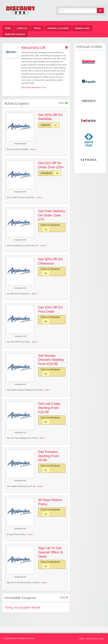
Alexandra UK (20, 144)
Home (8, 28)
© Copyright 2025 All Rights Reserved (18, 638)
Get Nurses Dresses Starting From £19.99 (51, 360)
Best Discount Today (95, 639)
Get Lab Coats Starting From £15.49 (49, 408)
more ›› (34, 149)
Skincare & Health (15, 34)
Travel (37, 28)
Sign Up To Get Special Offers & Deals (50, 552)
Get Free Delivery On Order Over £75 (52, 215)
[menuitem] (8, 28)
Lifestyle (22, 28)
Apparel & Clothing (58, 28)
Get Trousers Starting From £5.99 (49, 456)
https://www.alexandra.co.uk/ (33, 87)
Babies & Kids (82, 28)
